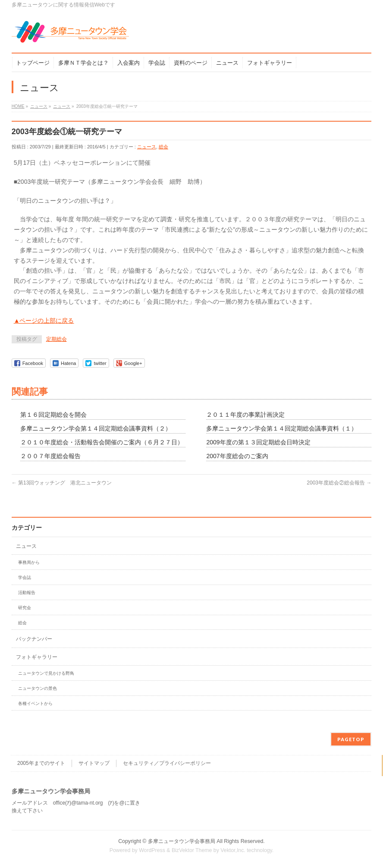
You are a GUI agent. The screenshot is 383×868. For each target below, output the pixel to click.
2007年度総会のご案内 (237, 456)
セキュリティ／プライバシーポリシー (167, 763)
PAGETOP (351, 739)
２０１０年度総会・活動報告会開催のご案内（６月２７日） (102, 442)
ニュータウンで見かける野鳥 (46, 673)
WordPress (152, 850)
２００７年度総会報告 (50, 456)
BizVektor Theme (192, 850)
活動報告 (27, 593)
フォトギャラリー (37, 657)
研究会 (25, 608)
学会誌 (25, 577)
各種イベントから (35, 703)
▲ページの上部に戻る (44, 321)
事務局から (29, 562)
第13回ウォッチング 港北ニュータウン (62, 483)
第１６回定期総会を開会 (53, 415)
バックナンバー (34, 639)
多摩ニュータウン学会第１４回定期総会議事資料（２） (96, 428)
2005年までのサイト (41, 763)
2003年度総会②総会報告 (339, 483)
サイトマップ (94, 763)
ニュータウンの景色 (38, 688)
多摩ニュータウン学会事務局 (182, 841)
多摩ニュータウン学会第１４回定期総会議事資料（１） (282, 428)
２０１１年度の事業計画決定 (245, 415)
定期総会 (57, 339)
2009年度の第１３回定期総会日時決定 (258, 442)
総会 (163, 147)
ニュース (147, 147)
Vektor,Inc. (233, 850)
